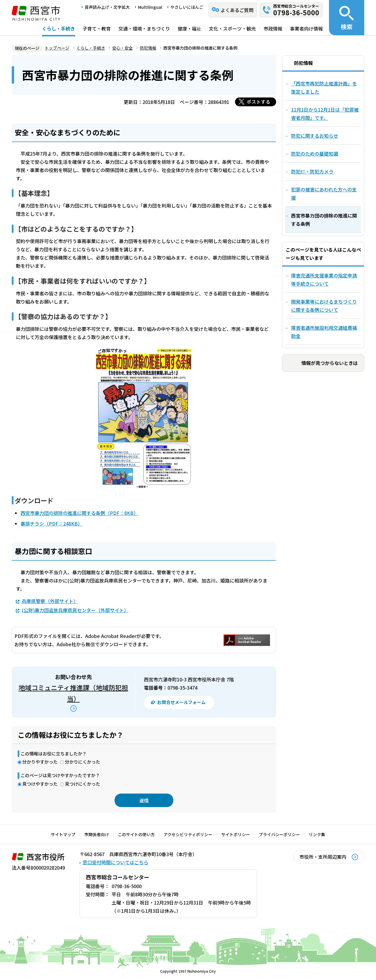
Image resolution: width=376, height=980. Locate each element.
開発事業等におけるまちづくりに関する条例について (324, 306)
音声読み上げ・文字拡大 (107, 7)
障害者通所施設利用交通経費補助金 (324, 332)
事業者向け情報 (306, 28)
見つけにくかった (83, 784)
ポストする (258, 102)
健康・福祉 (189, 28)
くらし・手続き (58, 28)
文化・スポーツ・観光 (232, 28)
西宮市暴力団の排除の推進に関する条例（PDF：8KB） (79, 513)
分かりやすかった (40, 762)
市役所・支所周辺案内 (323, 857)
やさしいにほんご (187, 7)
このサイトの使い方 (136, 834)
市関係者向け (97, 834)
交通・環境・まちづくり (144, 28)
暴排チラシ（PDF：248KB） (52, 523)
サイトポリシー (236, 834)
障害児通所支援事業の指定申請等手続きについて (324, 279)
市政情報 (273, 28)
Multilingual (150, 7)
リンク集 (317, 834)
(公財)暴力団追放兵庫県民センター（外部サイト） (75, 610)
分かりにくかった (83, 762)
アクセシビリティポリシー (188, 834)
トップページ (57, 48)
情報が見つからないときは (330, 363)
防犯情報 (148, 48)
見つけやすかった (40, 784)
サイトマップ (63, 834)
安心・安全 (122, 48)
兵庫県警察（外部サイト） (50, 601)
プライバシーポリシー (279, 834)
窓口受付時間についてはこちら (115, 862)
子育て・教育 (97, 28)
